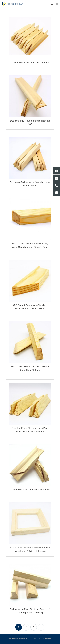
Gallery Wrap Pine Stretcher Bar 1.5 (30, 63)
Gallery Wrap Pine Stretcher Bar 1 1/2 (30, 490)
